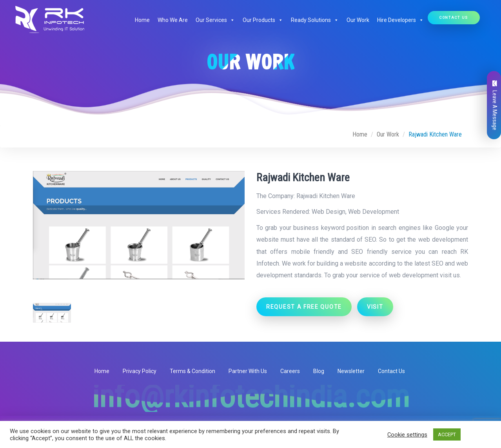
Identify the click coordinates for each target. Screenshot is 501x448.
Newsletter (351, 371)
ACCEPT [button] (447, 434)
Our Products (263, 20)
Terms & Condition (192, 371)
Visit (375, 307)
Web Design (329, 212)
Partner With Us (248, 371)
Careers (290, 371)
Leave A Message (495, 105)
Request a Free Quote (304, 307)
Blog (319, 371)
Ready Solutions (315, 20)
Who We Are (173, 20)
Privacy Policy (140, 371)
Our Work (358, 20)
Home (142, 20)
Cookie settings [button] (407, 435)
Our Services (215, 20)
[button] (231, 20)
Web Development (374, 212)
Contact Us (454, 17)
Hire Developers (400, 20)
